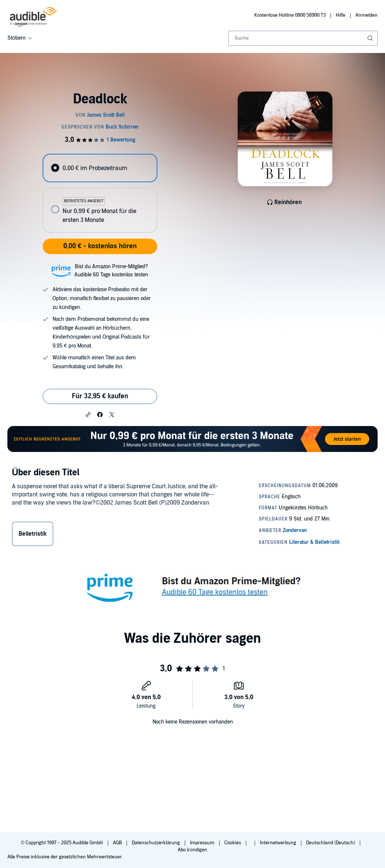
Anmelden (366, 15)
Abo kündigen (192, 850)
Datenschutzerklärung (156, 843)
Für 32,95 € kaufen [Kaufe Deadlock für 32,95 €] (100, 396)
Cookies (233, 843)
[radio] (100, 168)
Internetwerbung (279, 843)
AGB (118, 843)
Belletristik (33, 534)
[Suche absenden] (371, 38)
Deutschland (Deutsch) (331, 843)
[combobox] (303, 38)
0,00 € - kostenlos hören (100, 246)
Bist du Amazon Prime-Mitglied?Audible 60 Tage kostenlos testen (111, 271)
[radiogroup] (100, 193)
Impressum (203, 843)
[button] (88, 414)
